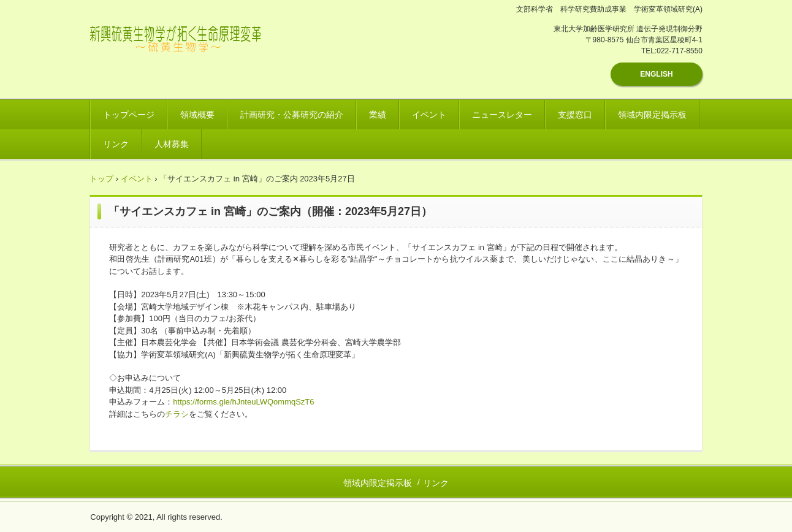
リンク (116, 144)
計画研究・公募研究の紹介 (292, 115)
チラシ (177, 414)
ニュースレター (502, 115)
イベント (429, 115)
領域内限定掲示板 (652, 115)
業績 (378, 115)
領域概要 (197, 115)
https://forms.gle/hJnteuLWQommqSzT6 (243, 402)
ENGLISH (656, 74)
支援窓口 (575, 115)
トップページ (129, 115)
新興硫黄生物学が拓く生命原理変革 (191, 46)
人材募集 (172, 144)
